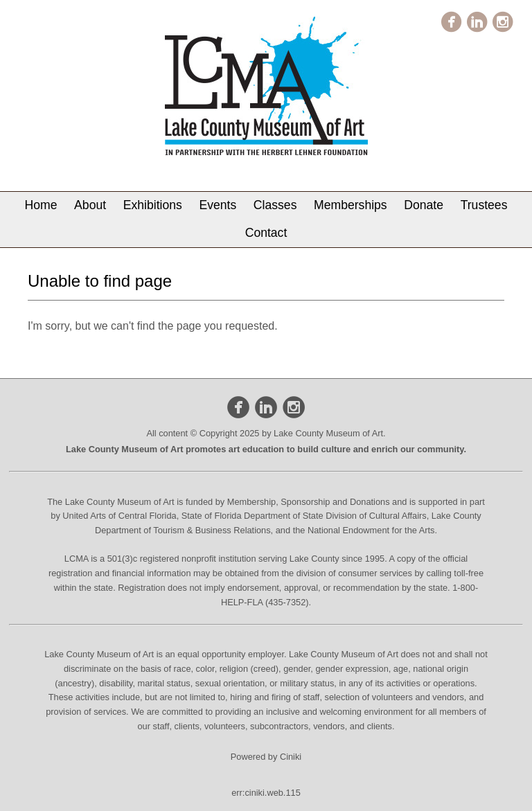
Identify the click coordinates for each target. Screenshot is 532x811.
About (90, 205)
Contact (266, 233)
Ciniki (291, 757)
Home (41, 205)
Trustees (484, 205)
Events (218, 205)
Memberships (351, 205)
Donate (424, 205)
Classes (275, 205)
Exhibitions (153, 205)
